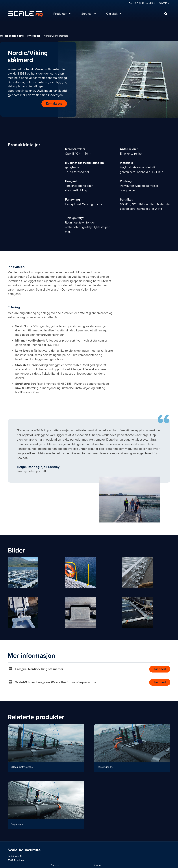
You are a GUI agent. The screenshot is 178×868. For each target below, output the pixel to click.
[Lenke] (25, 14)
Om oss (55, 865)
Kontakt (98, 865)
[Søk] (140, 14)
